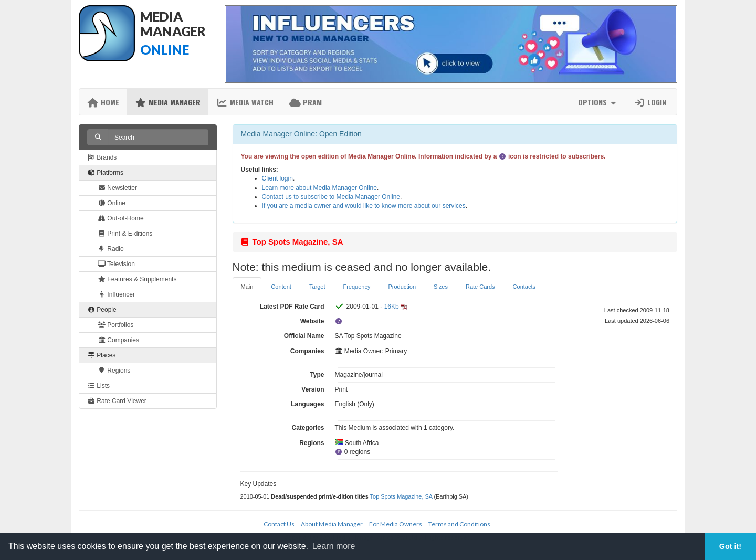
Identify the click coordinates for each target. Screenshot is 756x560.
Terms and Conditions (459, 524)
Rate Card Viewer (117, 401)
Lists (98, 386)
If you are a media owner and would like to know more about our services (364, 206)
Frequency (356, 287)
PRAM (306, 102)
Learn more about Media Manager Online (319, 188)
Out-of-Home (121, 218)
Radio (111, 249)
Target (317, 287)
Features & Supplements (137, 279)
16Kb (392, 307)
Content (281, 287)
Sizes (441, 287)
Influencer (116, 294)
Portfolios (115, 325)
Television (116, 264)
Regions (114, 371)
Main (247, 287)
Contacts (524, 287)
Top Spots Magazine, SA (401, 496)
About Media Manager (332, 524)
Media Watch (245, 102)
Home (103, 102)
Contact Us (279, 524)
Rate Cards (480, 287)
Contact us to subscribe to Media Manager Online (331, 197)
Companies (118, 340)
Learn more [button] (334, 546)
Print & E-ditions (125, 234)
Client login (277, 178)
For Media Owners (396, 524)
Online (112, 203)
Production (402, 287)
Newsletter (117, 188)
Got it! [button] (730, 546)
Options (598, 102)
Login (650, 102)
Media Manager (168, 102)
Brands (102, 157)
